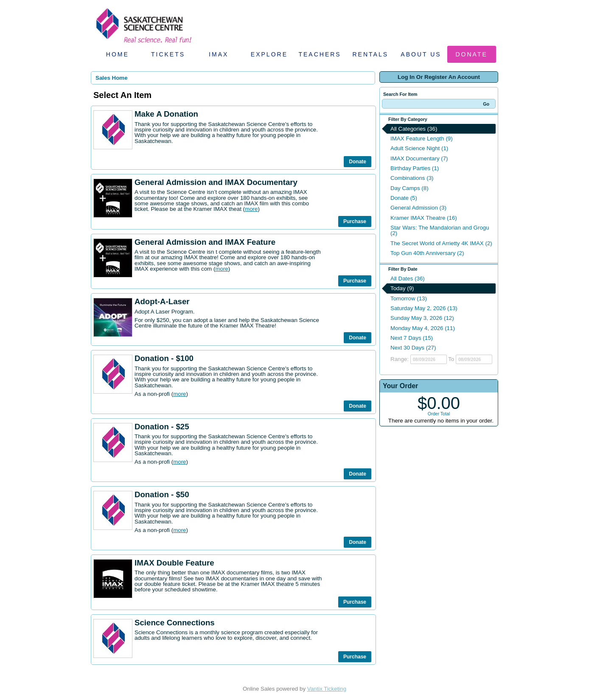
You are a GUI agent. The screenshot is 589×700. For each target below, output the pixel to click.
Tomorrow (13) (409, 298)
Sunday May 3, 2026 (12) (422, 318)
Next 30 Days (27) (413, 348)
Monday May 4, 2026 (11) (423, 328)
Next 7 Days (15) (412, 338)
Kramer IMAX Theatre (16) (424, 218)
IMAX (219, 54)
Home (118, 54)
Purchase (355, 221)
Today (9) (402, 288)
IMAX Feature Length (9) (422, 139)
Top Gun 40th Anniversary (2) (427, 253)
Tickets (168, 54)
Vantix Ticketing (327, 689)
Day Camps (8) (409, 188)
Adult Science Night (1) (419, 148)
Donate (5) (404, 198)
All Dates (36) (408, 279)
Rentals (371, 54)
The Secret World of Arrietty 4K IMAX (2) (441, 243)
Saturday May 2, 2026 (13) (424, 308)
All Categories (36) (414, 129)
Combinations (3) (412, 178)
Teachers (320, 54)
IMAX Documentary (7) (419, 158)
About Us (421, 54)
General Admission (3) (418, 208)
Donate (472, 54)
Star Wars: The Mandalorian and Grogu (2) (440, 230)
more (251, 209)
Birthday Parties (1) (415, 168)
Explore (269, 54)
